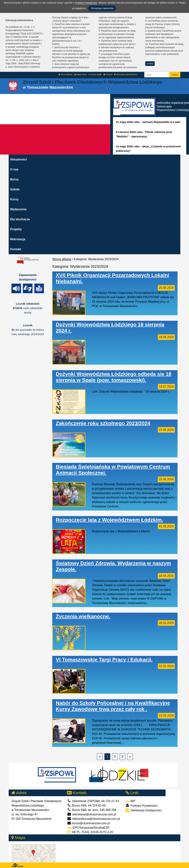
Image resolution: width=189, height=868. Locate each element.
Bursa (14, 179)
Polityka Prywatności (142, 805)
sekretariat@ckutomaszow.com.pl (92, 814)
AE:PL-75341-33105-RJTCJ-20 (90, 832)
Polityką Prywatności (86, 3)
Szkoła (15, 189)
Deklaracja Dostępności (144, 810)
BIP (130, 801)
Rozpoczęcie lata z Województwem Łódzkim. (109, 520)
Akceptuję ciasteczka (102, 8)
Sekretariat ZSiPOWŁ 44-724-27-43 (93, 801)
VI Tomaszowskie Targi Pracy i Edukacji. (104, 660)
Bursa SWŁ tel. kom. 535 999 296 (92, 810)
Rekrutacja (18, 239)
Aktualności (19, 159)
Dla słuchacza (20, 219)
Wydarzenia (18, 209)
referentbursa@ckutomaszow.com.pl (93, 819)
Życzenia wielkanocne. (83, 616)
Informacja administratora (126, 75)
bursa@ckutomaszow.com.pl (88, 823)
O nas (14, 169)
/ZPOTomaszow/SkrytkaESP (88, 828)
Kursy (14, 199)
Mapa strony (80, 75)
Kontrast (108, 75)
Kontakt (16, 249)
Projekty (16, 229)
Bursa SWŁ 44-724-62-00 (86, 805)
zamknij (150, 64)
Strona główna (65, 75)
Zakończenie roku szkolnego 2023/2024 (103, 423)
